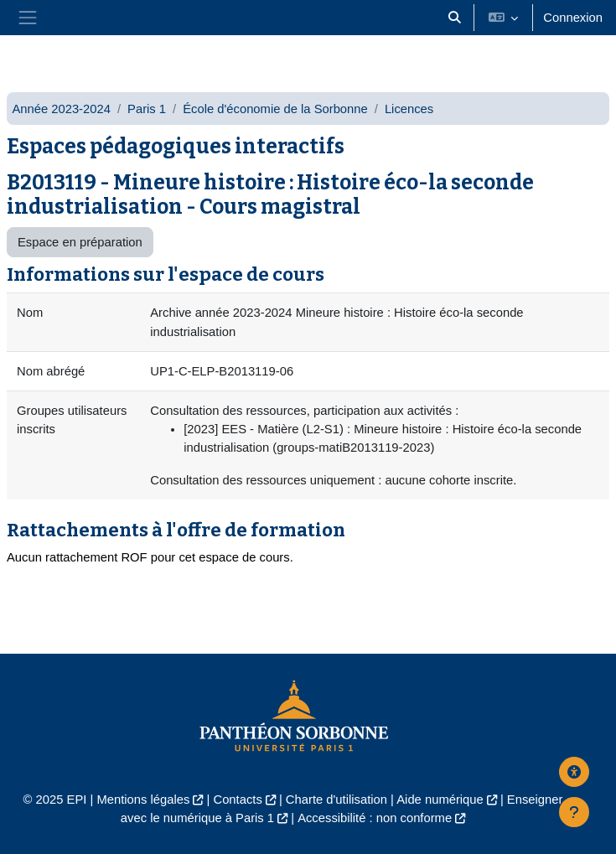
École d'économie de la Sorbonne (275, 109)
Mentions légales (143, 800)
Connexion (573, 18)
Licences (409, 109)
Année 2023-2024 (61, 109)
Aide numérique (440, 800)
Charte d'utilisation (336, 800)
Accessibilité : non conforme (375, 818)
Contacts (237, 800)
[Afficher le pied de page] (574, 812)
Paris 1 (147, 109)
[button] (454, 18)
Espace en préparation (80, 242)
